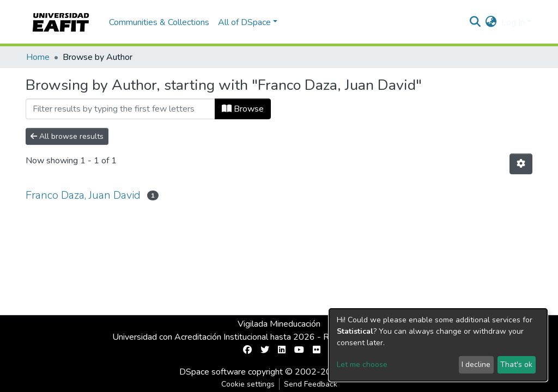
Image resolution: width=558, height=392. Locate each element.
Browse (243, 109)
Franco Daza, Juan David (83, 195)
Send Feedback (311, 384)
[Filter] (120, 109)
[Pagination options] (521, 164)
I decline (476, 365)
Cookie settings (248, 384)
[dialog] (438, 345)
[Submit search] (475, 22)
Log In (513, 22)
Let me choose (362, 365)
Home (38, 57)
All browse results (67, 136)
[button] (491, 22)
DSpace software (213, 372)
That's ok (516, 365)
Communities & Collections (159, 22)
